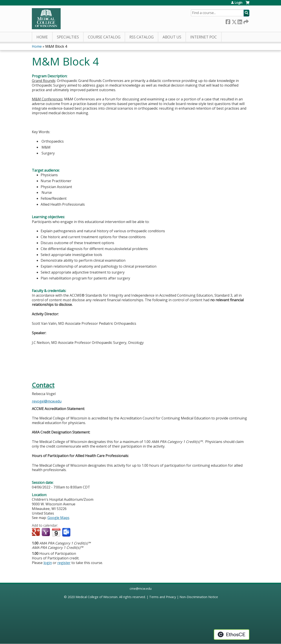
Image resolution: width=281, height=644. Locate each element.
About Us (172, 37)
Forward (246, 21)
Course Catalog (104, 37)
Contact (43, 385)
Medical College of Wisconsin (97, 597)
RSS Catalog (141, 37)
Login (238, 3)
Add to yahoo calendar (46, 532)
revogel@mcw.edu (47, 401)
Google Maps (58, 518)
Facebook (228, 21)
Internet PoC (204, 37)
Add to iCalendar (56, 532)
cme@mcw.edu (141, 589)
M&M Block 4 (56, 46)
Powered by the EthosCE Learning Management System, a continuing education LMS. (232, 635)
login (48, 563)
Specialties (68, 37)
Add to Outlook (67, 532)
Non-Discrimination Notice (199, 597)
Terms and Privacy (163, 597)
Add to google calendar (36, 532)
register (64, 563)
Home (42, 37)
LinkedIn (240, 21)
